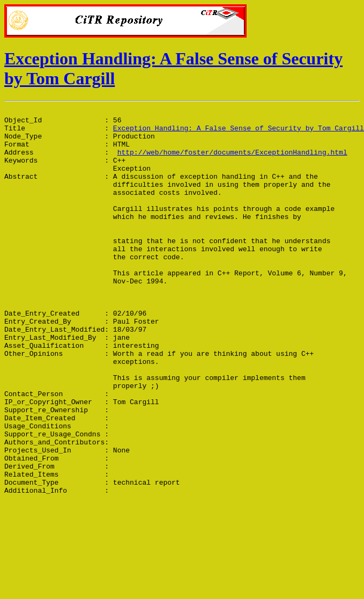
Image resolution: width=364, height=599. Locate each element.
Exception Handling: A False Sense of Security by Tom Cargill (239, 133)
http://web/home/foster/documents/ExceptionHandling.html (232, 162)
